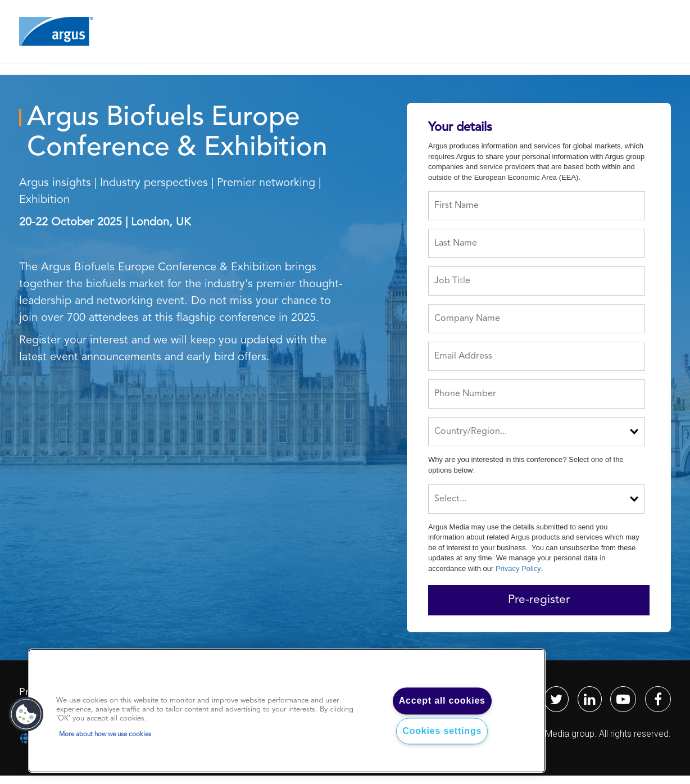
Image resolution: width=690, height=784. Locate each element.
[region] (287, 711)
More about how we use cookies (105, 735)
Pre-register (539, 600)
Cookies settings (442, 731)
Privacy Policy (518, 568)
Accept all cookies (442, 701)
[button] (26, 714)
